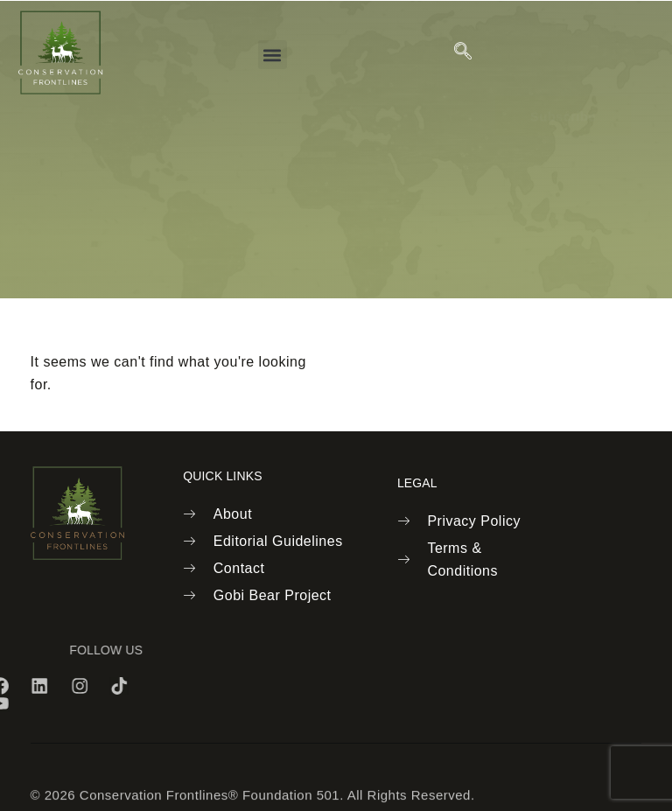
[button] (273, 55)
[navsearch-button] (464, 52)
